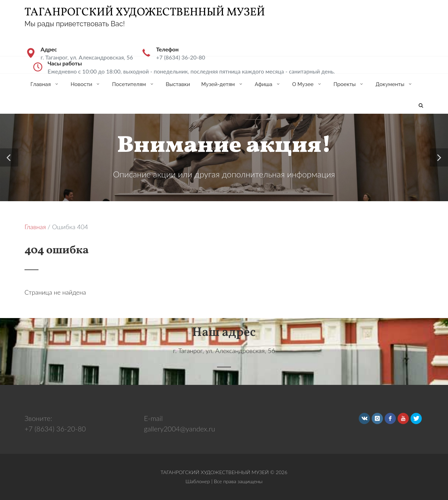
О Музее (307, 84)
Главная (45, 84)
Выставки (178, 84)
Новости (86, 84)
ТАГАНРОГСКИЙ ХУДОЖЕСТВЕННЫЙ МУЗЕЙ (145, 13)
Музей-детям (222, 84)
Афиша (268, 84)
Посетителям (133, 84)
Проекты (349, 84)
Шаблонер (198, 481)
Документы (394, 84)
